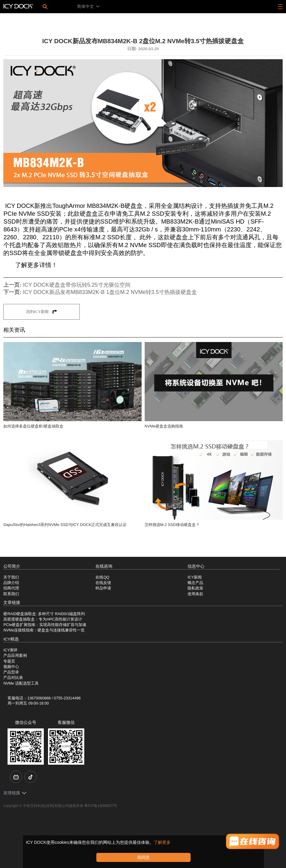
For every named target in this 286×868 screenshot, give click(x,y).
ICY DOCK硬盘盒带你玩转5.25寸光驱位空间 (77, 285)
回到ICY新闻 (42, 312)
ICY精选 (11, 639)
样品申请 (103, 588)
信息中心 (196, 566)
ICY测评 (10, 650)
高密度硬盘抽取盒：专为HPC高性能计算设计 (43, 619)
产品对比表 (13, 678)
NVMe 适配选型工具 (21, 683)
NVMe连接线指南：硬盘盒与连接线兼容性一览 (44, 630)
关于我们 (11, 577)
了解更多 (162, 842)
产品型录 (11, 672)
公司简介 (12, 566)
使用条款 (195, 594)
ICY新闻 (195, 577)
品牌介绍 (11, 583)
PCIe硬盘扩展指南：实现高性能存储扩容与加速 (45, 625)
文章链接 (12, 603)
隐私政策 (195, 588)
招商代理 (11, 588)
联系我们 (11, 594)
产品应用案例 (15, 656)
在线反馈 (103, 583)
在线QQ (102, 577)
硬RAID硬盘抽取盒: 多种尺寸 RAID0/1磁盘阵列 (44, 614)
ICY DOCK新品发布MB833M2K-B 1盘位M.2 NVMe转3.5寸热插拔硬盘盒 (110, 292)
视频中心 (11, 667)
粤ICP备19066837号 (101, 806)
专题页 (9, 661)
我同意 (143, 857)
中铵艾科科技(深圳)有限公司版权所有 (53, 806)
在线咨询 (104, 566)
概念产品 (195, 583)
